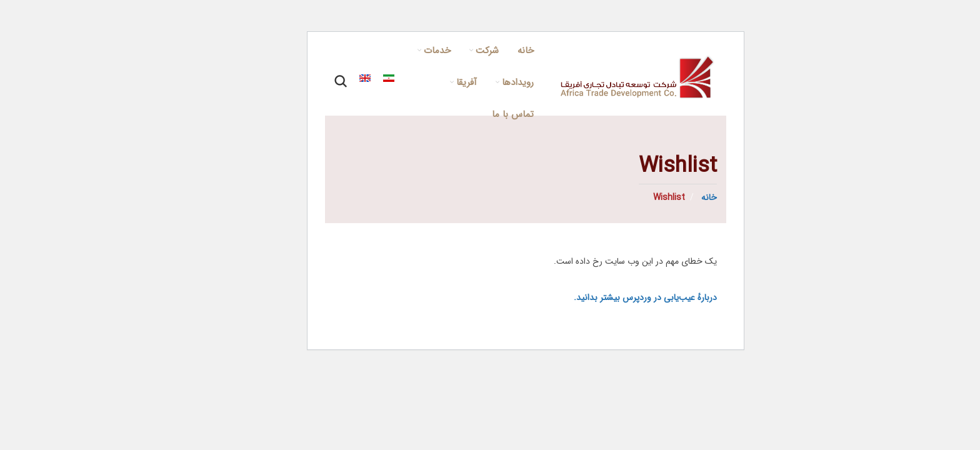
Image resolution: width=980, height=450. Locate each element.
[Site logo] (603, 77)
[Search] (305, 81)
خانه (672, 197)
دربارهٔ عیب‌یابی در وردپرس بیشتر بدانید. (610, 297)
